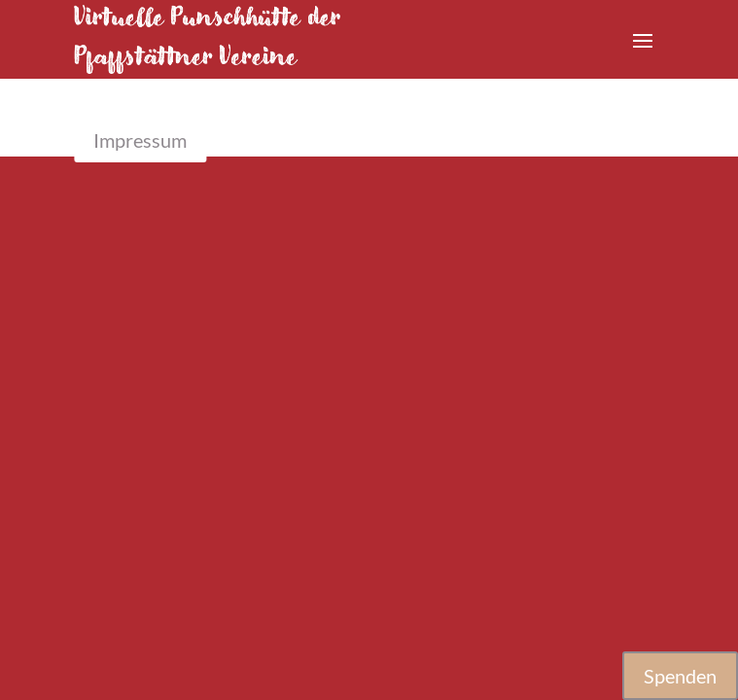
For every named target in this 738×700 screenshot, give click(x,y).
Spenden (680, 676)
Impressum (140, 140)
